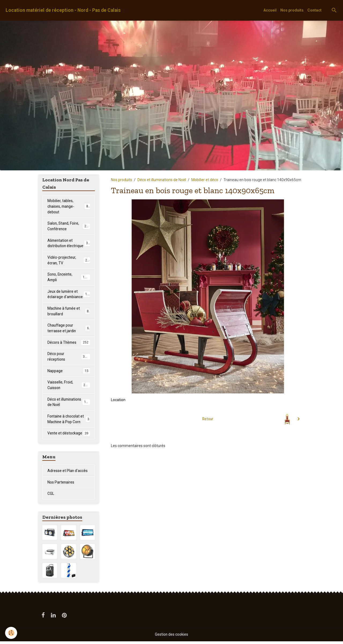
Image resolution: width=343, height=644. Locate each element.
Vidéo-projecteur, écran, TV (69, 261)
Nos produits (292, 10)
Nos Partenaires (61, 485)
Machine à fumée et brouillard (69, 312)
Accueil (270, 10)
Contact (314, 10)
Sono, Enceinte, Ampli (69, 278)
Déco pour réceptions (69, 358)
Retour (208, 419)
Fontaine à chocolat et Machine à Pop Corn (69, 421)
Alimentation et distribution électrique (69, 244)
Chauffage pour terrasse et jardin (69, 329)
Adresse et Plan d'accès (68, 473)
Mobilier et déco (205, 180)
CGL (51, 496)
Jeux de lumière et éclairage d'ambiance (69, 295)
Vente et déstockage (69, 436)
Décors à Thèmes (69, 344)
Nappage (69, 373)
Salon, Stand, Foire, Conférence (69, 226)
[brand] (63, 10)
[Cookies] (11, 633)
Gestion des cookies (172, 637)
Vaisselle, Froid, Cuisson (69, 387)
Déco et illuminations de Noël (162, 180)
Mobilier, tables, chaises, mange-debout (69, 206)
